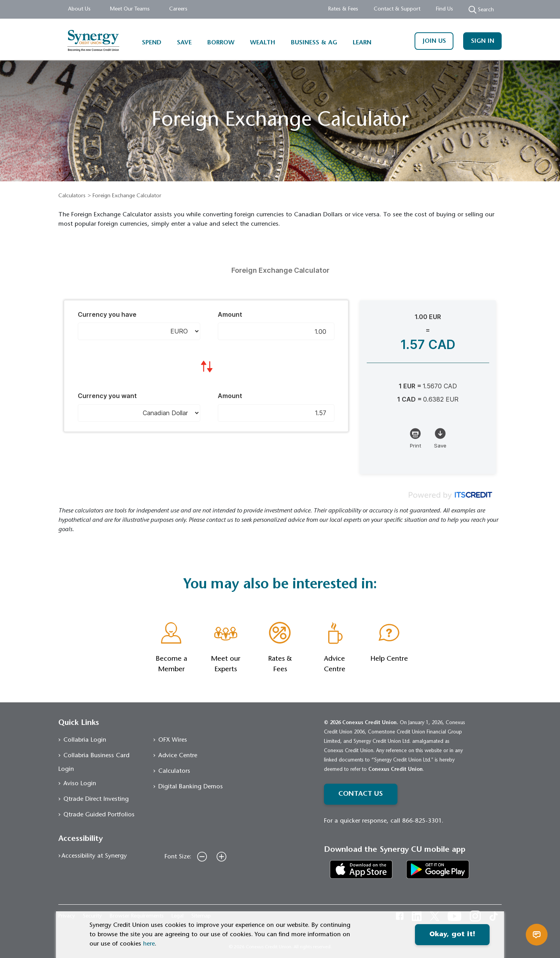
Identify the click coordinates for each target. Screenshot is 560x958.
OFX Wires (173, 740)
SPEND (152, 43)
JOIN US (434, 41)
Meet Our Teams (130, 9)
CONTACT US (361, 794)
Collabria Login (85, 740)
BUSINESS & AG (314, 43)
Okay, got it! (452, 935)
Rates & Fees (343, 9)
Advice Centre (178, 756)
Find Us (444, 9)
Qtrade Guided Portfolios (99, 815)
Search (481, 10)
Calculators (72, 196)
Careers (178, 9)
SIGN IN (483, 41)
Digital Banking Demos (191, 787)
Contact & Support (397, 9)
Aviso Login (80, 784)
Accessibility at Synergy (94, 856)
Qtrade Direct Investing (96, 799)
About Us (79, 9)
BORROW (221, 43)
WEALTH (263, 43)
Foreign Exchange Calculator (127, 196)
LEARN (362, 43)
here (149, 944)
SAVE (184, 43)
